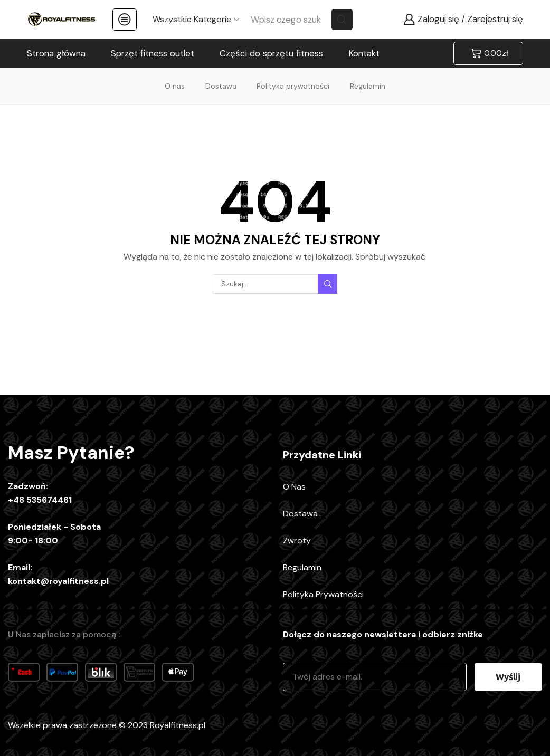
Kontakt (364, 53)
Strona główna (56, 53)
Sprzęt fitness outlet (153, 53)
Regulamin (368, 86)
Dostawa (221, 86)
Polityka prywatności (293, 86)
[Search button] (342, 20)
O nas (175, 86)
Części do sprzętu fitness (271, 53)
